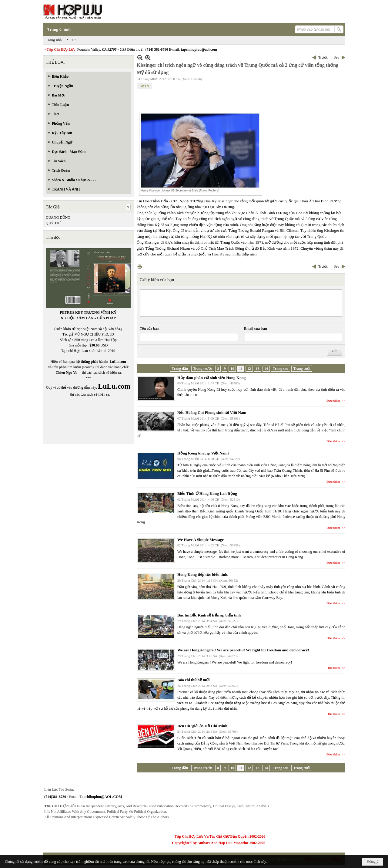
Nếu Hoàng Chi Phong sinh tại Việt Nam (212, 412)
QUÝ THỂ (54, 223)
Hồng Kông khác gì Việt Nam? (203, 453)
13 (258, 369)
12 (249, 369)
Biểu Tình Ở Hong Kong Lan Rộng (207, 493)
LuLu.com (118, 362)
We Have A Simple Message (201, 540)
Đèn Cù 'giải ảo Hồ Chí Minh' (203, 726)
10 (232, 369)
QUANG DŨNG (58, 218)
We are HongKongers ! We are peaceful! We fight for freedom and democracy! (243, 650)
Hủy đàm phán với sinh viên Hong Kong (211, 378)
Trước (323, 57)
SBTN (144, 86)
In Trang (140, 267)
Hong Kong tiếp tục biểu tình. (203, 574)
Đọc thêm (333, 400)
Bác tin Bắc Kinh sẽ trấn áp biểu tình (209, 615)
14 (266, 369)
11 (241, 369)
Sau (336, 57)
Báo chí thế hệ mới (194, 680)
